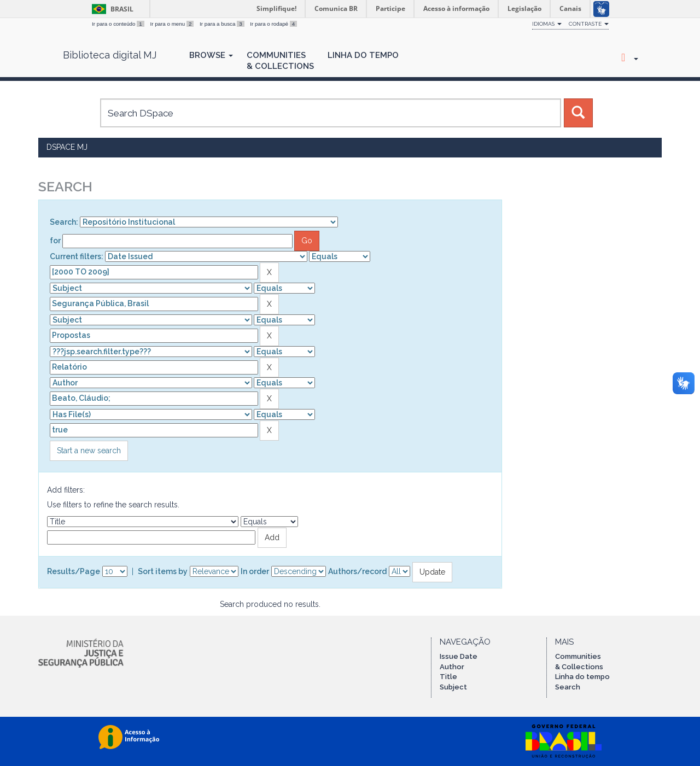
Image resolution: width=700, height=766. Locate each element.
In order (255, 571)
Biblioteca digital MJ (110, 55)
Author (452, 667)
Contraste (589, 24)
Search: (64, 222)
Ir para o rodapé (273, 24)
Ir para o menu (173, 24)
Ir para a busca (223, 24)
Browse (211, 55)
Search (568, 687)
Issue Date (459, 656)
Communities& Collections (280, 61)
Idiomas (547, 24)
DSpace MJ (67, 147)
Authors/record (357, 571)
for (55, 241)
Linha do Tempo (363, 55)
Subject (453, 687)
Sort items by (163, 571)
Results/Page (74, 571)
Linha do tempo (582, 677)
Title (448, 677)
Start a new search (89, 451)
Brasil (111, 9)
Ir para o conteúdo (119, 24)
